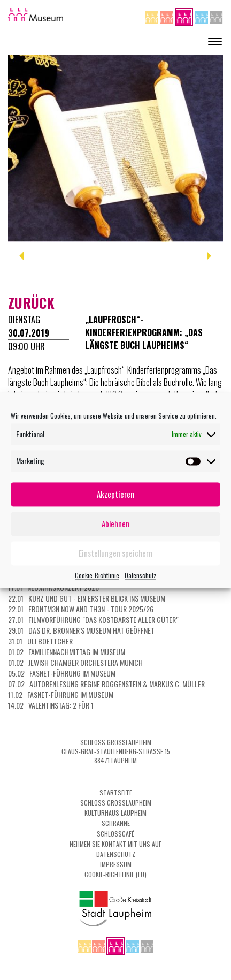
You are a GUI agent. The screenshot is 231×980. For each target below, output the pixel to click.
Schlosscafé (115, 834)
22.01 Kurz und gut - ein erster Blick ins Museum (87, 598)
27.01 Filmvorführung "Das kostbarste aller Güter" (93, 620)
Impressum (116, 864)
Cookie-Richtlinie (97, 575)
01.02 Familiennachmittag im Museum (67, 652)
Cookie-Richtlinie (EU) (115, 874)
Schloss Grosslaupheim (116, 803)
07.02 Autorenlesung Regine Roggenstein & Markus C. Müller (106, 684)
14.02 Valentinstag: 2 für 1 (51, 705)
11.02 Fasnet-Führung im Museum (61, 694)
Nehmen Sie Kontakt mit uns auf (115, 844)
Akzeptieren (115, 494)
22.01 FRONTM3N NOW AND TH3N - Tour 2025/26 (81, 609)
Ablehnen (115, 523)
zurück (31, 303)
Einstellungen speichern (115, 553)
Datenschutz (140, 575)
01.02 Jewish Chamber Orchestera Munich (75, 662)
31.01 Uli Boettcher (40, 641)
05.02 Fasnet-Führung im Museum (62, 673)
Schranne (116, 823)
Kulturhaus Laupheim (115, 813)
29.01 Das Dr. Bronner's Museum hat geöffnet (81, 630)
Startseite (116, 792)
